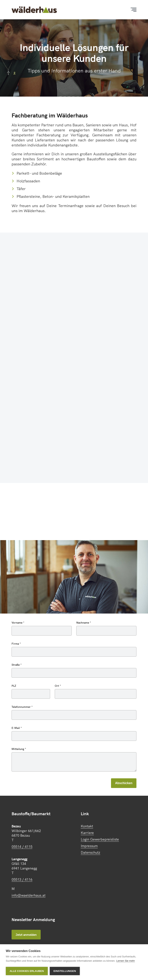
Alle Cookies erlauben (27, 971)
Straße (16, 665)
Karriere (87, 833)
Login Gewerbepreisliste (100, 839)
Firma (16, 644)
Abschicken (124, 783)
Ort (57, 686)
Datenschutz (90, 852)
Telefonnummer (21, 707)
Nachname (83, 623)
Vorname (17, 623)
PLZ (14, 686)
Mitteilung (18, 749)
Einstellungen (65, 971)
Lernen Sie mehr (126, 961)
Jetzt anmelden (26, 935)
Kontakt (87, 826)
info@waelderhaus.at (29, 895)
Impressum (89, 846)
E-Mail (16, 728)
